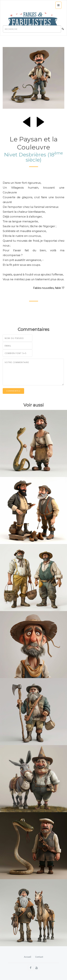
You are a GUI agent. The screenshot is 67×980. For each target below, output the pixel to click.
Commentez (13, 391)
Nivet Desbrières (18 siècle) (33, 157)
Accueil (28, 957)
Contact (39, 957)
